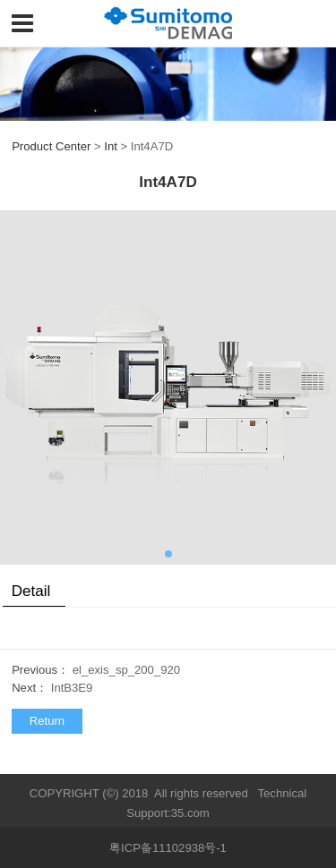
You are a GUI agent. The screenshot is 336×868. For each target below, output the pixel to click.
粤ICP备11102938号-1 (168, 848)
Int (111, 146)
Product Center (51, 146)
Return (47, 721)
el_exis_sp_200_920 (126, 670)
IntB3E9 (72, 688)
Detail (31, 591)
